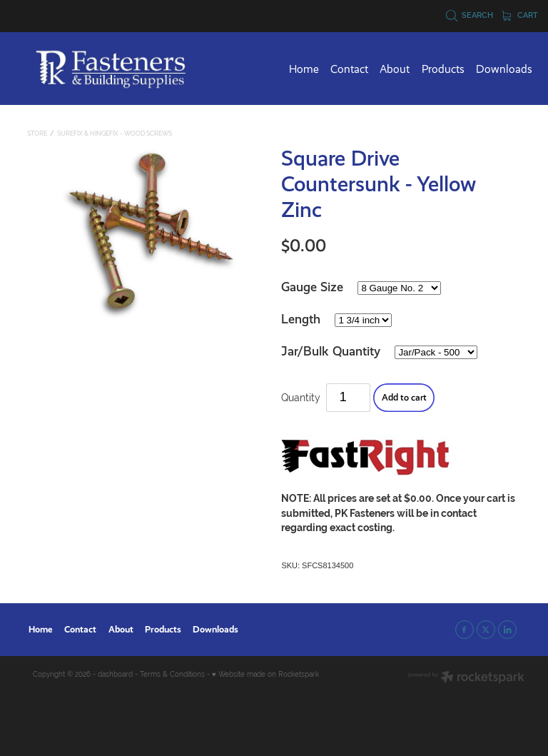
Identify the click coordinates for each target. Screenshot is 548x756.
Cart (520, 15)
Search (470, 15)
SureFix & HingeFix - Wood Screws (115, 133)
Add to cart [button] (404, 397)
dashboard (115, 674)
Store (37, 133)
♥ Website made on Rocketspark (265, 674)
